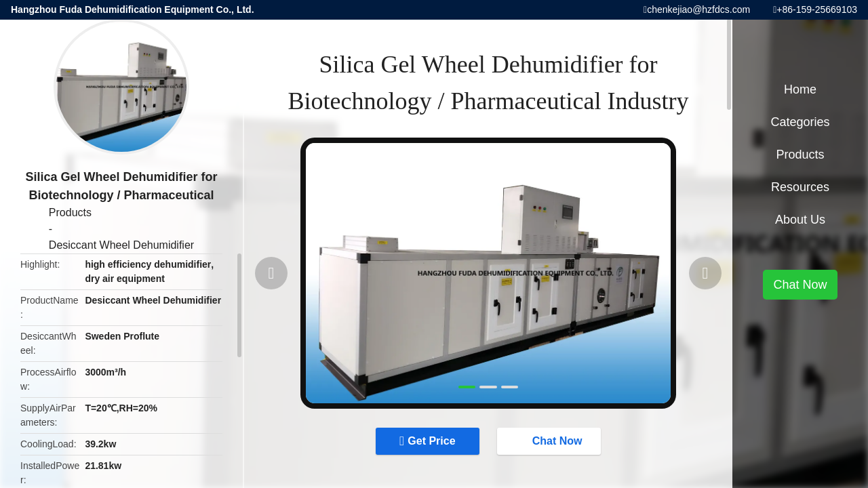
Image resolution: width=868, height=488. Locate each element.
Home (800, 89)
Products (70, 212)
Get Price (431, 441)
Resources (800, 187)
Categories (800, 122)
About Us (800, 220)
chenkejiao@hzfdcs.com (698, 9)
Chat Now (551, 441)
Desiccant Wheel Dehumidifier (121, 245)
